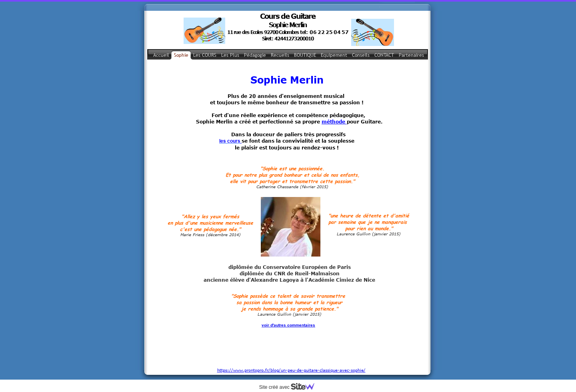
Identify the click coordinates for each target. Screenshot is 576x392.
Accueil (161, 55)
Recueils (280, 55)
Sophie (181, 55)
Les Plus (230, 55)
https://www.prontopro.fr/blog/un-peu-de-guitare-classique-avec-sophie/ (291, 348)
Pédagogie (255, 55)
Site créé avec (290, 387)
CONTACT (384, 55)
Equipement (334, 55)
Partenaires (411, 55)
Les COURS (205, 55)
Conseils (361, 55)
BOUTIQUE (305, 55)
